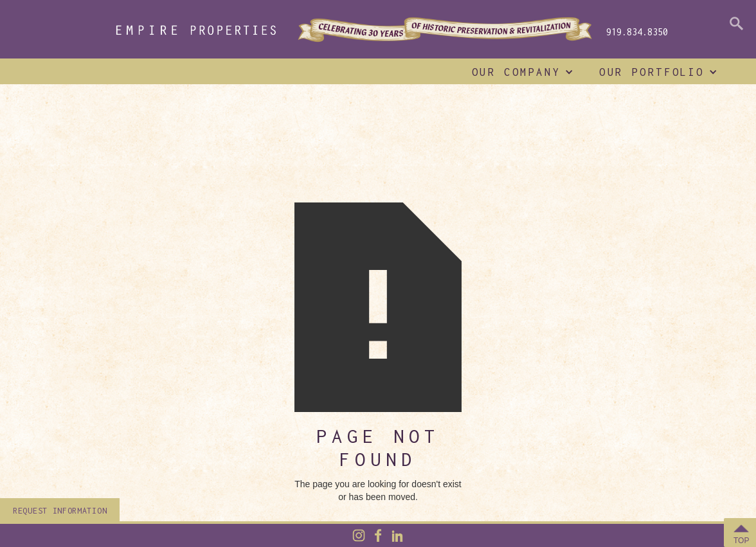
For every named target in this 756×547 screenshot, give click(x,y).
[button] (520, 72)
